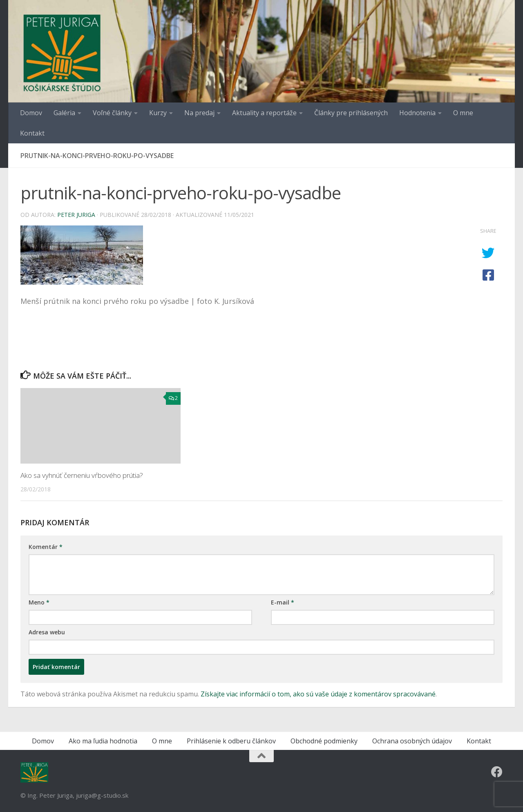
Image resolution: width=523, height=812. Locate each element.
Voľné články (112, 113)
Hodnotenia (417, 113)
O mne (463, 113)
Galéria (64, 113)
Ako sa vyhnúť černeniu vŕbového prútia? (82, 475)
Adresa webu (47, 632)
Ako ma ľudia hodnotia (103, 741)
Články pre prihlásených (351, 113)
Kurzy (158, 113)
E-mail (283, 602)
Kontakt (32, 133)
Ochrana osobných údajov (412, 741)
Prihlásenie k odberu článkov (231, 741)
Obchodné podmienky (324, 741)
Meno (39, 602)
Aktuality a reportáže (264, 113)
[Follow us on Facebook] (497, 772)
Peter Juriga (76, 215)
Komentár (46, 547)
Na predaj (199, 113)
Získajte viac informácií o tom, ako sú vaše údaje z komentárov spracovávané (318, 694)
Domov (31, 113)
